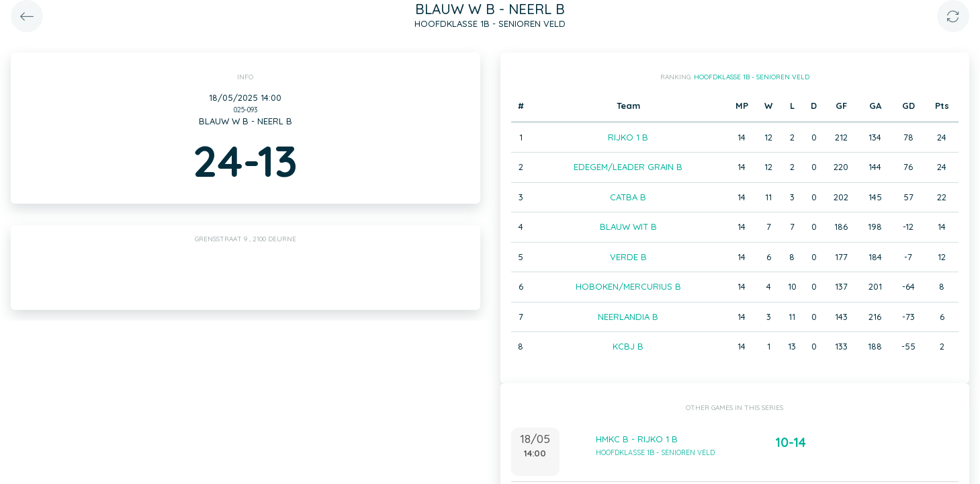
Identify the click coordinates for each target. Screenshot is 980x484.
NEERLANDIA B (628, 317)
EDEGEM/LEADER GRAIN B (628, 167)
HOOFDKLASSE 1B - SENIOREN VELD (752, 77)
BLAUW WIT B (628, 227)
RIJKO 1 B (628, 137)
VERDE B (628, 257)
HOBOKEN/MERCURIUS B (628, 286)
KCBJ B (628, 346)
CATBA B (628, 197)
